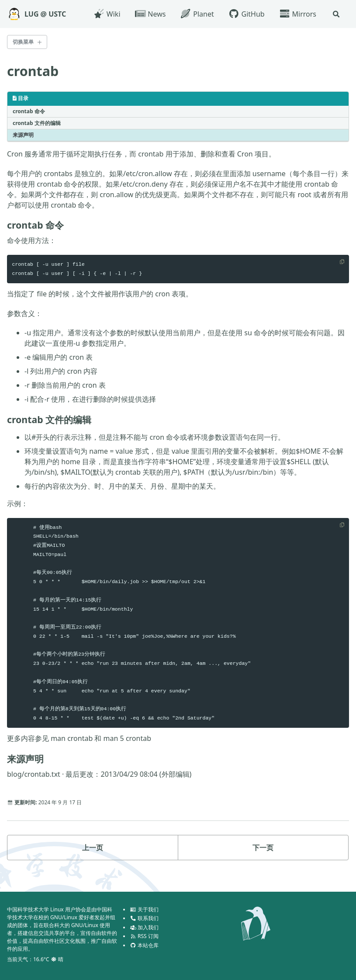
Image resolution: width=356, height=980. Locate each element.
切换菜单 (23, 42)
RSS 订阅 (144, 936)
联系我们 (144, 918)
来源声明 (23, 136)
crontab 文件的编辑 (37, 124)
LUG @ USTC (45, 14)
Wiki (106, 14)
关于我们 (144, 909)
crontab (34, 71)
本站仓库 (144, 945)
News (150, 14)
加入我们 (144, 927)
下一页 (263, 858)
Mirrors (297, 14)
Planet (196, 14)
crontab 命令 (29, 112)
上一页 (93, 858)
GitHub (246, 14)
